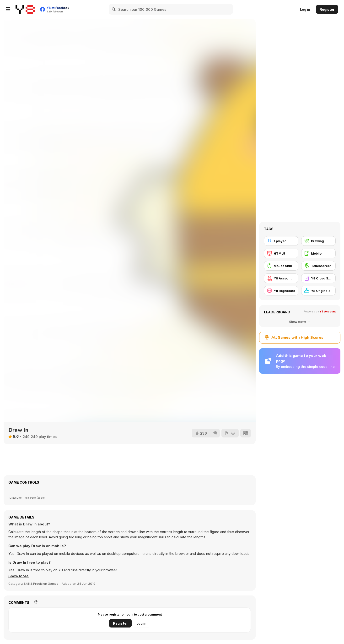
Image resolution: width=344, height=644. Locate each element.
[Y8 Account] (281, 278)
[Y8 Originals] (318, 291)
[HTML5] (281, 253)
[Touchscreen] (318, 266)
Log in (305, 9)
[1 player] (281, 241)
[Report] (230, 433)
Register (327, 9)
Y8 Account (328, 311)
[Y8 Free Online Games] (25, 9)
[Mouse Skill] (281, 266)
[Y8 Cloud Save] (318, 278)
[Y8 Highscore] (281, 291)
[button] (19, 576)
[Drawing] (318, 241)
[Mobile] (318, 253)
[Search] (114, 9)
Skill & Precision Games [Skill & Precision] (41, 584)
